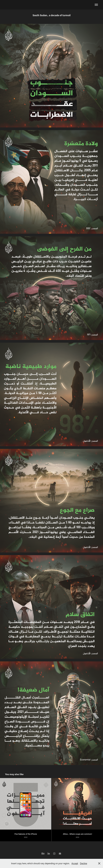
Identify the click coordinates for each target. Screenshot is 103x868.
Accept (75, 863)
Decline (83, 863)
